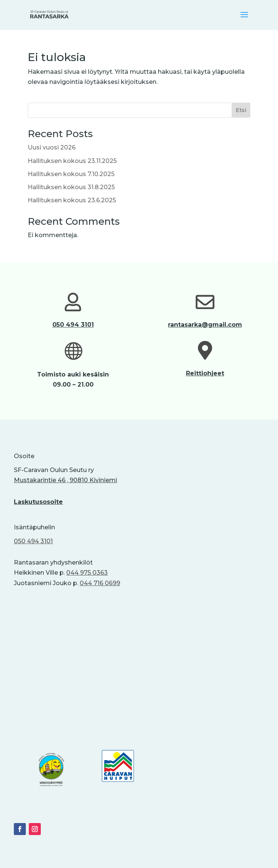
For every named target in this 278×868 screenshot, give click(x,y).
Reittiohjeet (205, 373)
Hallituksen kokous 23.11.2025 (72, 161)
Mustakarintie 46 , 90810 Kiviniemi (65, 480)
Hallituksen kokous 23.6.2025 (72, 200)
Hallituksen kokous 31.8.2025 (71, 187)
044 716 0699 (100, 583)
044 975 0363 (87, 573)
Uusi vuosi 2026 (52, 147)
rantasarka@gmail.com (205, 325)
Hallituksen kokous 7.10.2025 (71, 174)
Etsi (241, 110)
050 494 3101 (73, 325)
